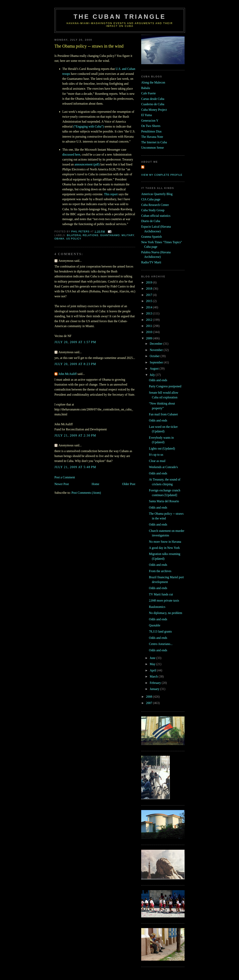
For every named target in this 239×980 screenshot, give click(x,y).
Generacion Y (150, 121)
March (154, 676)
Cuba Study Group (153, 210)
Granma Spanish (151, 237)
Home (95, 484)
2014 (149, 307)
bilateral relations (83, 235)
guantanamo (110, 235)
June (153, 658)
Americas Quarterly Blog (157, 194)
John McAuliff (68, 374)
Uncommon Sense (153, 148)
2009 (149, 338)
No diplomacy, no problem (165, 613)
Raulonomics (157, 607)
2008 (149, 697)
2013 (149, 313)
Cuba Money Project (154, 110)
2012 (149, 320)
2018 (149, 289)
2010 (149, 332)
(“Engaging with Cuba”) (89, 126)
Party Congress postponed (165, 386)
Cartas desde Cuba (153, 99)
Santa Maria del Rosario (164, 501)
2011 (149, 326)
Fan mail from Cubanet (163, 414)
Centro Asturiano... (161, 644)
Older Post (129, 484)
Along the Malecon (153, 82)
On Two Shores (151, 126)
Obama (59, 239)
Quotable (155, 625)
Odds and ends (158, 380)
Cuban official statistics (156, 216)
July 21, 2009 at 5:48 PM (75, 467)
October (155, 356)
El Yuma (147, 115)
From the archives (160, 571)
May (153, 664)
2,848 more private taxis (164, 600)
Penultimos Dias (151, 131)
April (153, 670)
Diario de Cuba (151, 221)
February (156, 683)
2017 (149, 295)
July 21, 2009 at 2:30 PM (75, 435)
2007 (149, 703)
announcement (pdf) (87, 164)
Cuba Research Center (155, 205)
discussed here (71, 154)
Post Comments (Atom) (86, 493)
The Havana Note (152, 137)
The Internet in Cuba (154, 142)
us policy (74, 239)
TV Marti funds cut (161, 594)
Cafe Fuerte (148, 93)
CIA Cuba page (151, 199)
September (157, 362)
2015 (149, 301)
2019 (149, 282)
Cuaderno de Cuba (153, 104)
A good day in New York (164, 548)
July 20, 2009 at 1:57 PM (75, 342)
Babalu (146, 88)
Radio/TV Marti (151, 262)
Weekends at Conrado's (163, 467)
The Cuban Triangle (120, 17)
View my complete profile (162, 175)
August (155, 368)
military (128, 235)
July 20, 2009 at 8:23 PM (75, 364)
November (157, 350)
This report (111, 194)
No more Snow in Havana (165, 542)
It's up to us (156, 455)
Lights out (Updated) (162, 448)
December (156, 344)
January (155, 689)
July (153, 375)
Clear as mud (157, 461)
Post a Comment (65, 477)
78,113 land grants (160, 631)
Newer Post (62, 484)
